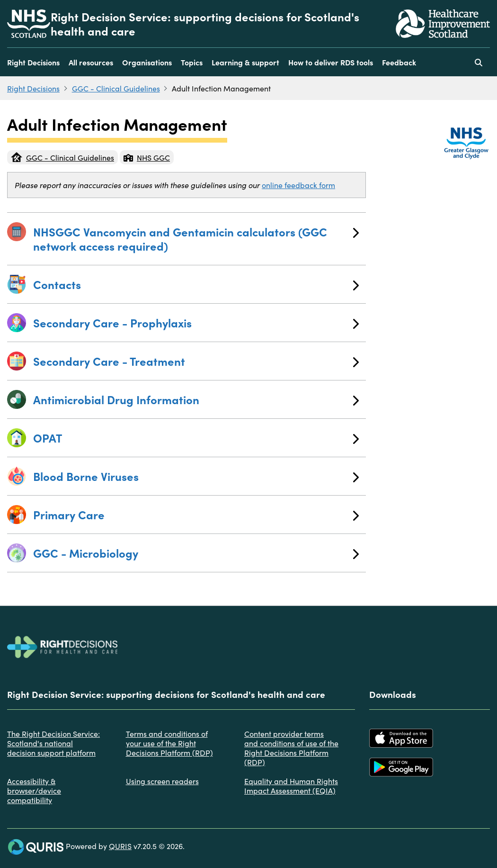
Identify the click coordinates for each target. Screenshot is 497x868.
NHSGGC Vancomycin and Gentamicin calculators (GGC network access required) (196, 239)
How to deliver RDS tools (331, 62)
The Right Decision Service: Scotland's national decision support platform (53, 743)
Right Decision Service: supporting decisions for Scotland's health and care (205, 24)
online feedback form (298, 185)
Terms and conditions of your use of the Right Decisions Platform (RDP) (169, 743)
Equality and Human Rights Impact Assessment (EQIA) (291, 786)
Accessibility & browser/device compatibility (34, 790)
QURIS (120, 846)
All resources (91, 62)
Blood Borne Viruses (196, 476)
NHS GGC (147, 157)
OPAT (196, 438)
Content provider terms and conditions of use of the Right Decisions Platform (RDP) (291, 748)
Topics (192, 62)
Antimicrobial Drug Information (196, 399)
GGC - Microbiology (196, 553)
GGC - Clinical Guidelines (116, 88)
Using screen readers (162, 781)
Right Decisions (33, 62)
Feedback (399, 62)
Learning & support (245, 62)
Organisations (147, 62)
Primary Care (196, 514)
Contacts (196, 284)
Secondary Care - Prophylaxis (196, 322)
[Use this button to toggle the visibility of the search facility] (479, 62)
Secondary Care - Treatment (196, 361)
